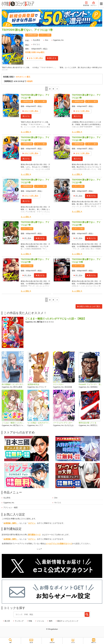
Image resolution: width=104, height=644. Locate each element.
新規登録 (86, 4)
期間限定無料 (32, 35)
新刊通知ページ (34, 535)
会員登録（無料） (11, 524)
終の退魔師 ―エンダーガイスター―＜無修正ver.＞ (13, 385)
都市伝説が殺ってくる (87, 423)
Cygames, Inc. (58, 40)
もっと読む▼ (26, 132)
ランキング (19, 621)
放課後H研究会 (33, 385)
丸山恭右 (37, 40)
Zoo (47, 40)
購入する (26, 117)
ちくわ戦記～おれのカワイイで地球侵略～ (39, 423)
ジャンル (40, 621)
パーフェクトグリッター (63, 423)
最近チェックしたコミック (68, 621)
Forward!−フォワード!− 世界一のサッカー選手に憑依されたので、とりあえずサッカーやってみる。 (90, 385)
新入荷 (7, 621)
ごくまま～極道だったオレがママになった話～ (13, 423)
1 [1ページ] (46, 89)
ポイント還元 (46, 35)
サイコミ (37, 44)
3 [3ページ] (53, 89)
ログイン (94, 4)
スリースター (58, 385)
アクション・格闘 (10, 508)
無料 (51, 621)
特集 (30, 621)
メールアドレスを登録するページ (59, 544)
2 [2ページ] (50, 89)
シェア (39, 550)
